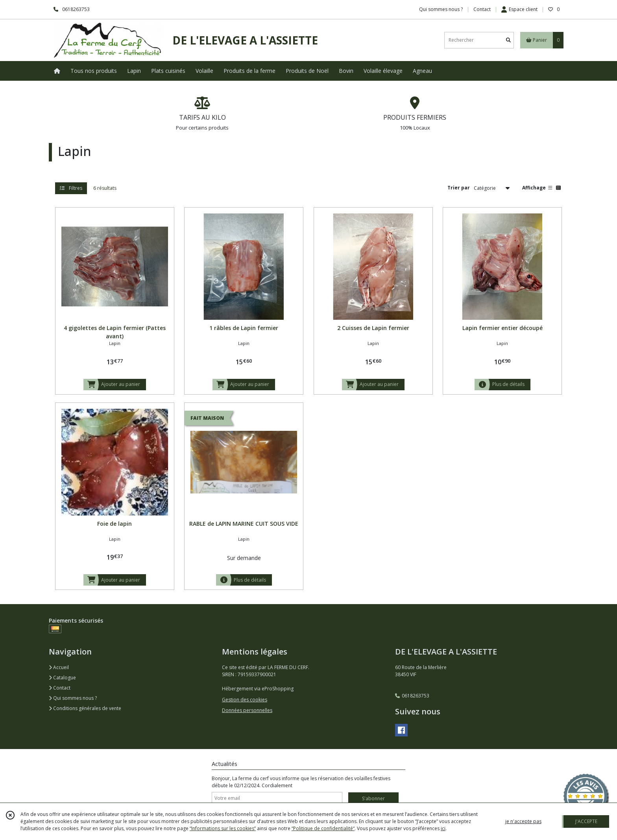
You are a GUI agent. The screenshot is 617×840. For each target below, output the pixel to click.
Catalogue (62, 678)
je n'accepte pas (523, 821)
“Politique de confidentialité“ (323, 828)
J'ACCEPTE (586, 821)
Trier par (459, 188)
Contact (482, 9)
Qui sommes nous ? (73, 698)
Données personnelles (247, 710)
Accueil (59, 667)
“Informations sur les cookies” (223, 828)
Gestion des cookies (245, 700)
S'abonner (373, 798)
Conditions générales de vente (85, 708)
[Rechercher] (508, 40)
